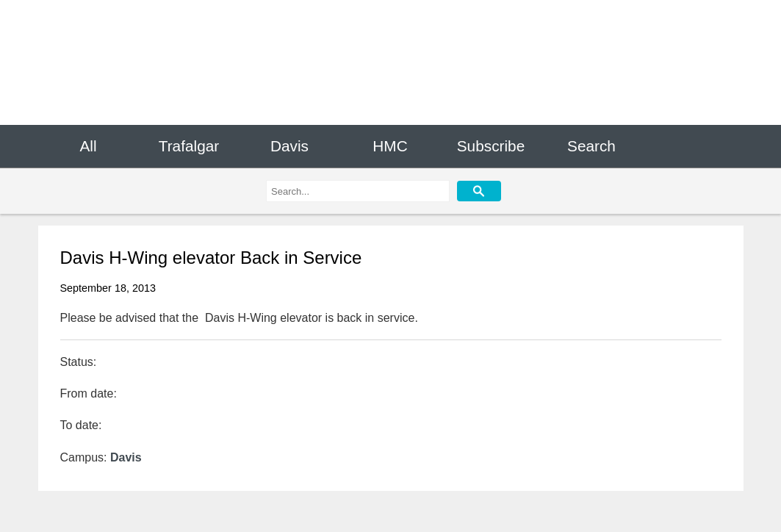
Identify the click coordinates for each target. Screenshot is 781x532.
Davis (289, 146)
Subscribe (491, 146)
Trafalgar (189, 146)
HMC (390, 146)
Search (591, 146)
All (88, 146)
